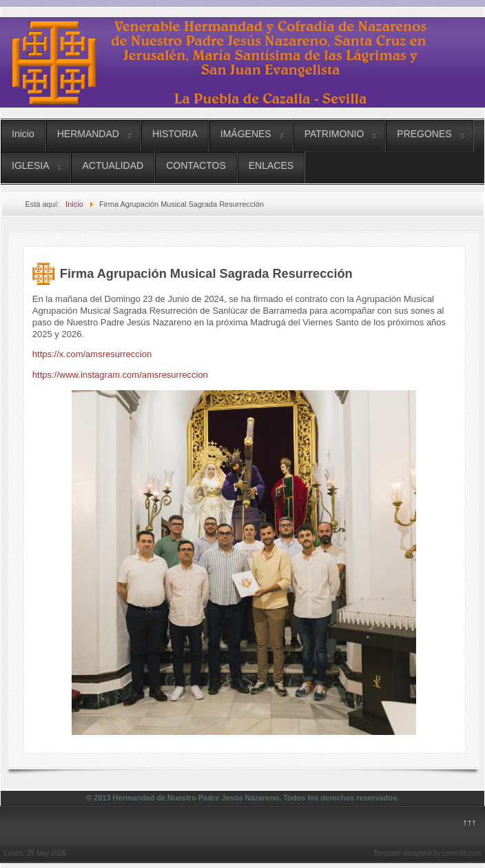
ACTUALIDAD (113, 165)
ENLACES (271, 165)
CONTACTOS (196, 165)
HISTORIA (175, 134)
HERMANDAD (88, 134)
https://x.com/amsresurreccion (92, 354)
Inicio (23, 134)
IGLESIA (30, 165)
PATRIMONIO (334, 134)
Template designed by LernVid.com (427, 853)
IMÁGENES (246, 134)
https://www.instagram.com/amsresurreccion (120, 375)
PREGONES (424, 134)
